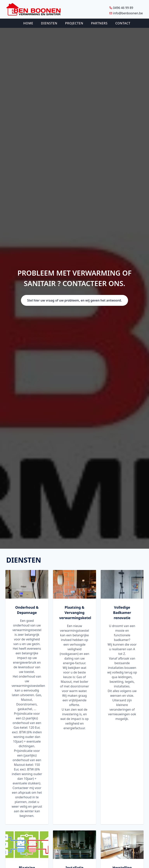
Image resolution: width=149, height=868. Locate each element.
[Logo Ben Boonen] (33, 9)
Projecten (74, 23)
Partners (99, 23)
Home (28, 23)
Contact (123, 23)
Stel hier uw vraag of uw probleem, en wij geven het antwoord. (74, 300)
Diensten (49, 23)
